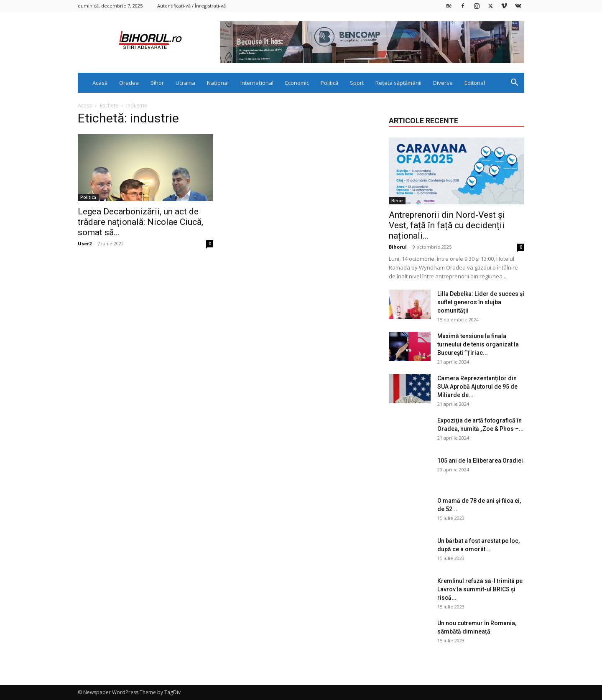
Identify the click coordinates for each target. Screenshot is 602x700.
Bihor (157, 83)
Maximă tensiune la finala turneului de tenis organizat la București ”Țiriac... (478, 344)
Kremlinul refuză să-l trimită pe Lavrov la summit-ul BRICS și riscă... (480, 589)
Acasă (100, 83)
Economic (297, 83)
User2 (85, 243)
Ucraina (185, 83)
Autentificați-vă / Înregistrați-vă (191, 6)
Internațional (257, 83)
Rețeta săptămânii (398, 83)
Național (218, 83)
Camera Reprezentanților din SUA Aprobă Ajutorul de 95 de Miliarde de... (477, 387)
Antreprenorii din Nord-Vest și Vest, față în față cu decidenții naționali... (447, 225)
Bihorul (398, 247)
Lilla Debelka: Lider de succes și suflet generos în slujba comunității (481, 302)
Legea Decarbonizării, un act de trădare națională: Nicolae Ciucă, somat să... (140, 222)
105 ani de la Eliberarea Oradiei (480, 461)
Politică (329, 83)
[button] (514, 83)
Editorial (475, 83)
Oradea (129, 83)
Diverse (443, 83)
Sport (357, 83)
